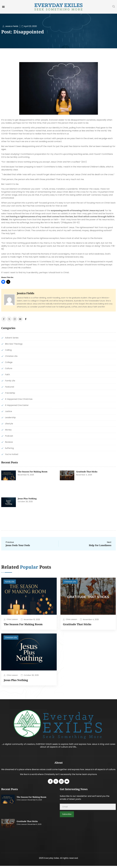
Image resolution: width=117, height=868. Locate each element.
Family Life (10, 582)
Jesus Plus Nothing (27, 499)
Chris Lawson (12, 619)
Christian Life (70, 582)
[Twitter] (9, 319)
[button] (3, 7)
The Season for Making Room (33, 472)
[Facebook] (4, 319)
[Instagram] (15, 319)
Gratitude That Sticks (87, 472)
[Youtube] (20, 319)
